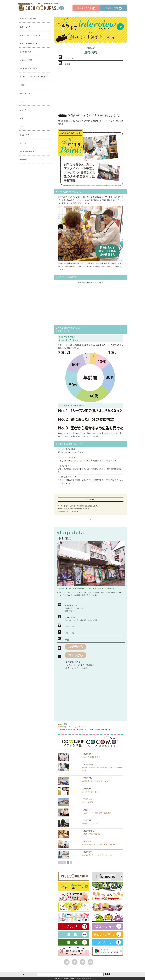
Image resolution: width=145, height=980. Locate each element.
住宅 (21, 127)
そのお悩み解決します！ (29, 68)
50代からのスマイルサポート (30, 35)
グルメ (22, 102)
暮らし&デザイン (26, 135)
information (24, 160)
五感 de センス (25, 27)
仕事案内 (23, 85)
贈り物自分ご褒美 (26, 60)
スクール (23, 143)
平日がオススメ (25, 52)
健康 (21, 118)
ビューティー (25, 110)
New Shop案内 (25, 93)
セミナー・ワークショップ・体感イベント (35, 77)
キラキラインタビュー (28, 19)
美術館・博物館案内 (27, 151)
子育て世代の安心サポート (29, 44)
